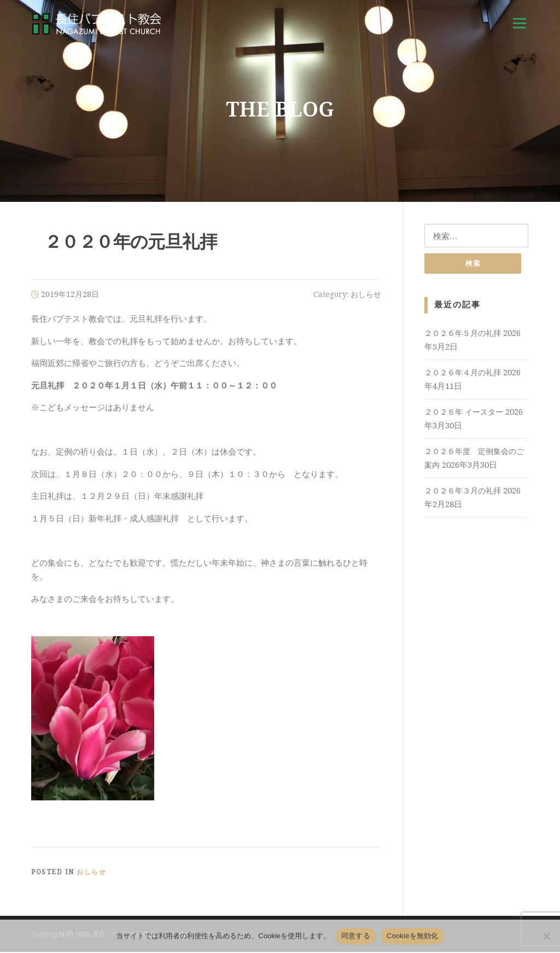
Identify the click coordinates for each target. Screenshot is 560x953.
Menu (519, 23)
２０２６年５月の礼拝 (463, 335)
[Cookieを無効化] (546, 936)
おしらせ (366, 296)
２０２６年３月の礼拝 (463, 492)
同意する (356, 936)
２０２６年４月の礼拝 (463, 374)
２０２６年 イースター (464, 413)
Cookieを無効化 (413, 936)
